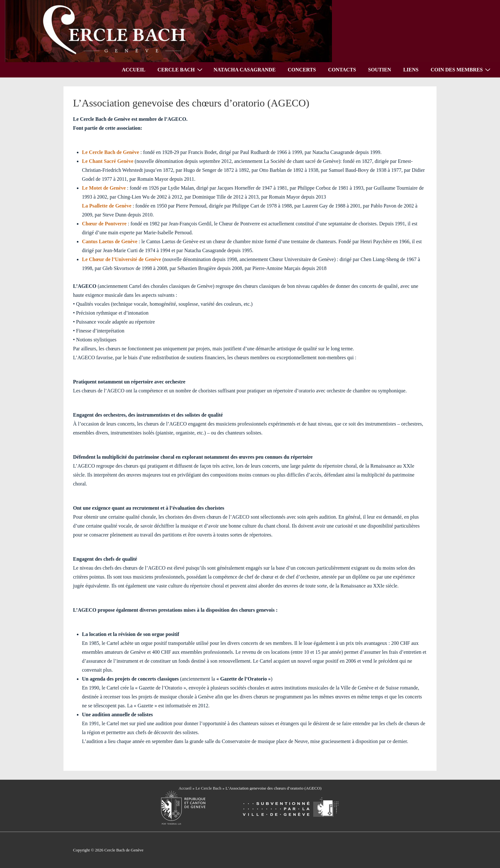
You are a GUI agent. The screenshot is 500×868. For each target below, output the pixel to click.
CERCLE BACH (181, 69)
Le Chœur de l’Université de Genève (121, 259)
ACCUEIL (134, 70)
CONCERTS (302, 70)
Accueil (185, 788)
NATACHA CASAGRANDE (245, 70)
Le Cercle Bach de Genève (110, 152)
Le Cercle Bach (208, 788)
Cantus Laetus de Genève (110, 241)
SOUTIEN (379, 70)
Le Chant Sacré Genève (108, 161)
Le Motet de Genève (104, 188)
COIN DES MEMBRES (461, 69)
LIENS (411, 70)
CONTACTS (342, 70)
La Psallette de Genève (107, 206)
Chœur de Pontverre (104, 224)
